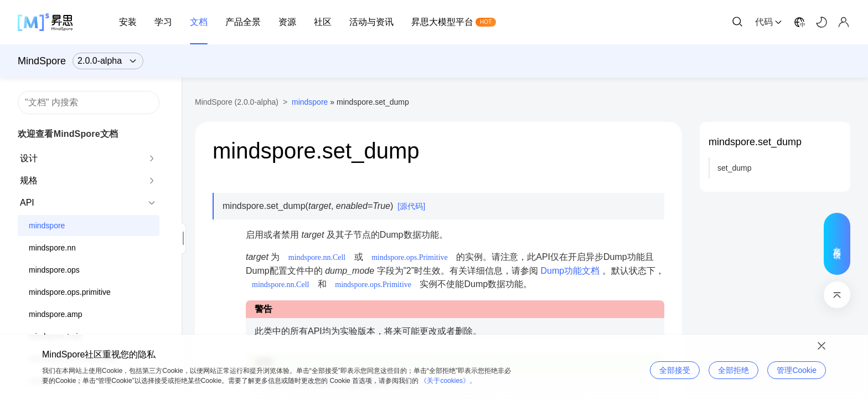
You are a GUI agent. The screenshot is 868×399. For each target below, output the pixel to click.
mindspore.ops (54, 270)
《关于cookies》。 (448, 381)
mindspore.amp (56, 314)
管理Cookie (797, 370)
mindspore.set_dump (755, 142)
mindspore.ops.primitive (70, 292)
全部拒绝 (733, 370)
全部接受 (675, 370)
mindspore (47, 226)
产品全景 (243, 22)
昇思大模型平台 (442, 22)
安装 (128, 22)
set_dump (734, 168)
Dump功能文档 (570, 271)
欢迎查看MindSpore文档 (68, 134)
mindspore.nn (52, 248)
